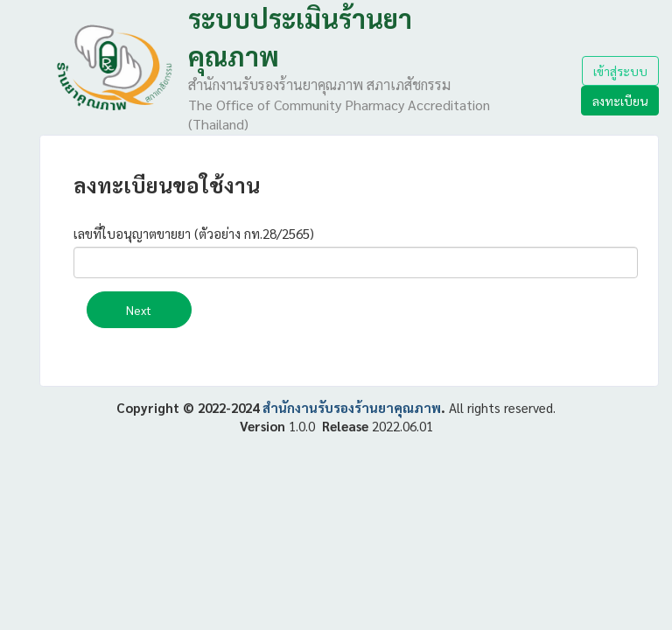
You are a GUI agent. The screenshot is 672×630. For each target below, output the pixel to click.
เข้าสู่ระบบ (620, 71)
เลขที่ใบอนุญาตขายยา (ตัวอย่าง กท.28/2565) (194, 233)
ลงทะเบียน (620, 101)
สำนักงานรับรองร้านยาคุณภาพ (352, 407)
